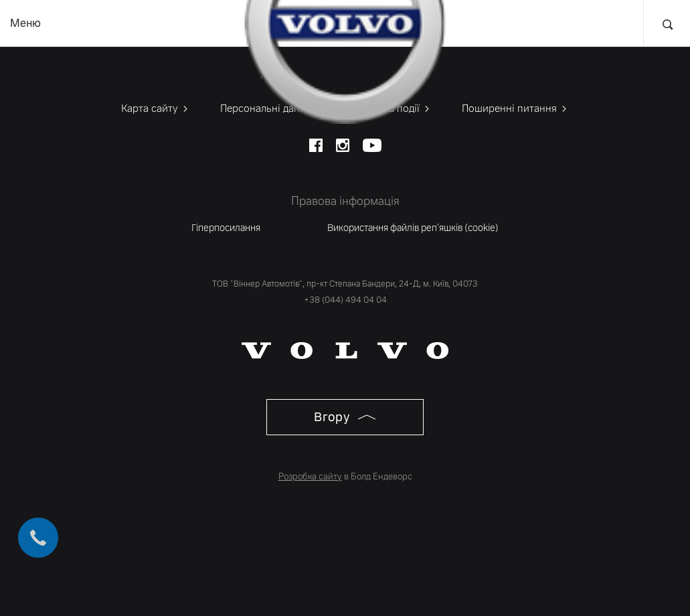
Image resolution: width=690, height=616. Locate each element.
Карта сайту (156, 108)
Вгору (345, 417)
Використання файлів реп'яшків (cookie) (413, 228)
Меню (25, 23)
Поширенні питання (515, 108)
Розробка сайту (310, 476)
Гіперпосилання (226, 228)
